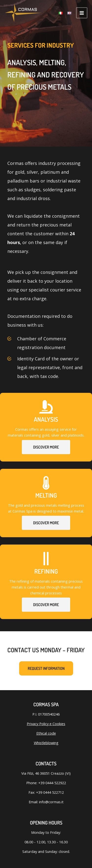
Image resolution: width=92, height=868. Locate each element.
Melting (46, 495)
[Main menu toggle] (82, 13)
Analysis (46, 419)
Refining (46, 571)
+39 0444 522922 (52, 783)
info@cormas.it (51, 802)
